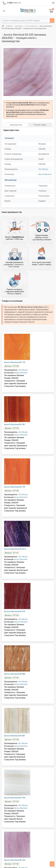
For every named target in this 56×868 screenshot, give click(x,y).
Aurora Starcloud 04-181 (15, 424)
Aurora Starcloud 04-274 (15, 611)
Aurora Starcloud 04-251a (15, 549)
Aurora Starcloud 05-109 (15, 798)
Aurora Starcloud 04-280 (15, 674)
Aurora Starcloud (45, 174)
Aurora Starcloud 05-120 (15, 860)
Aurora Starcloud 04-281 (15, 736)
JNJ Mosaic (43, 169)
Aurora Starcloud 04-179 (15, 362)
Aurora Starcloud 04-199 (15, 487)
